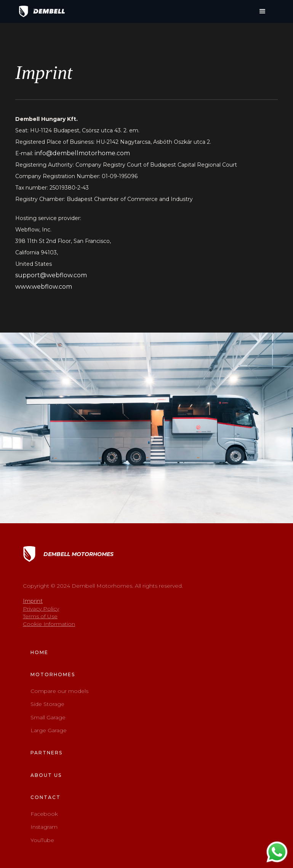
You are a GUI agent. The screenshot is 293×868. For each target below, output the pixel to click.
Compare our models (59, 691)
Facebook (44, 814)
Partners (46, 753)
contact (46, 797)
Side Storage (47, 704)
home (39, 652)
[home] (42, 11)
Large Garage (49, 730)
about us (46, 775)
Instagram (44, 827)
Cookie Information (49, 624)
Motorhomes (53, 674)
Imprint (33, 601)
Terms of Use (40, 616)
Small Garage (48, 717)
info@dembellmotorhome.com (82, 153)
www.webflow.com (44, 287)
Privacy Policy (41, 609)
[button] (263, 11)
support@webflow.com (51, 275)
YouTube (42, 840)
